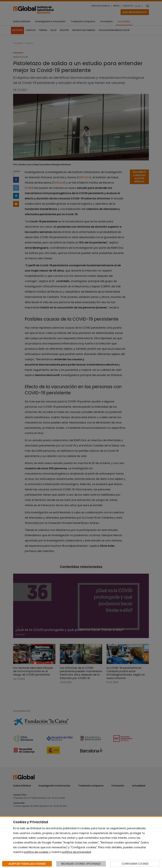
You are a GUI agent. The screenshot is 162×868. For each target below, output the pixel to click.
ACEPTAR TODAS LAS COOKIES (27, 864)
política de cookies (36, 852)
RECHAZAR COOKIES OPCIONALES (81, 864)
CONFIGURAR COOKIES (135, 864)
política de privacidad (77, 852)
